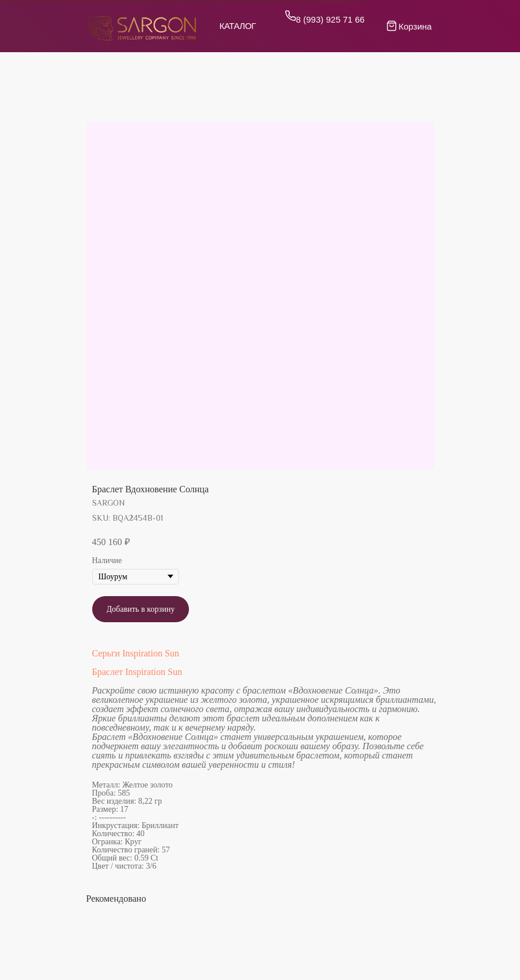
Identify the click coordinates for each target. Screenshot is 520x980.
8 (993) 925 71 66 (330, 19)
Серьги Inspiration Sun (136, 653)
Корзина (415, 26)
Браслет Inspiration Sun (137, 672)
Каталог (238, 26)
